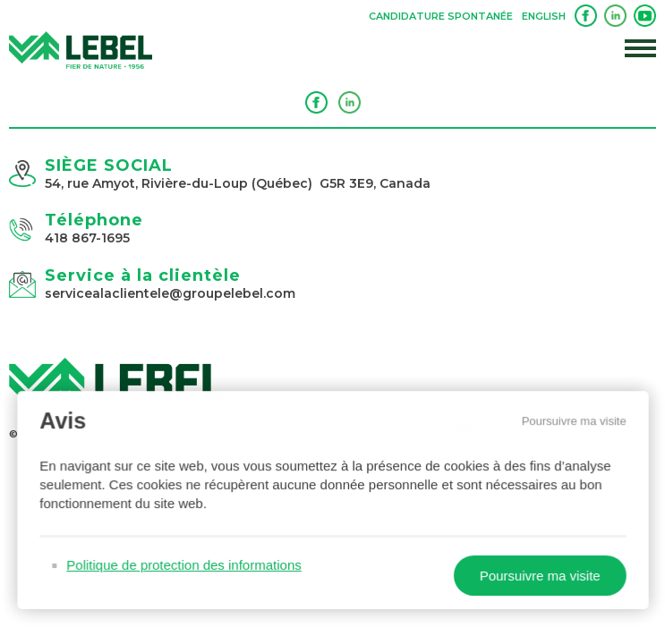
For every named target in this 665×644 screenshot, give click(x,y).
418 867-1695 (87, 238)
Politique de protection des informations (187, 565)
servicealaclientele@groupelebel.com (170, 293)
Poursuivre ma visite (569, 424)
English (544, 16)
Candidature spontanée (441, 16)
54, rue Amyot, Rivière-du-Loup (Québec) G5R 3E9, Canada (238, 183)
